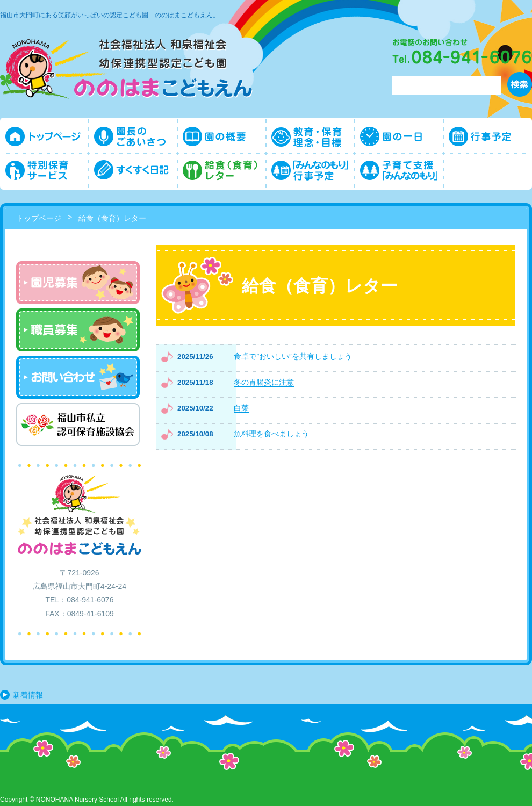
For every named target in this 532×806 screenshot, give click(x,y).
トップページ (39, 218)
